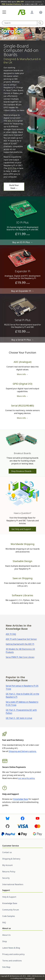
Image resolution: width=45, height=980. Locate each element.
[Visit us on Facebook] (23, 818)
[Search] (40, 23)
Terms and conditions (12, 961)
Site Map (6, 967)
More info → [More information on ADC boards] (23, 374)
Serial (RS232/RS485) (23, 406)
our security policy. (27, 778)
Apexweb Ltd (30, 978)
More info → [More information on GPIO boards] (23, 396)
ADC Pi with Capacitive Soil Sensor (21, 639)
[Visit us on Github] (8, 826)
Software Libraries (22, 595)
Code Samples (9, 916)
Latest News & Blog (11, 948)
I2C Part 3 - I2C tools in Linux (19, 718)
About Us (6, 935)
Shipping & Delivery (11, 859)
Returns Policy (9, 872)
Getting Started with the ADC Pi (20, 644)
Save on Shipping (23, 578)
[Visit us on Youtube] (38, 818)
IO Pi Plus (12, 168)
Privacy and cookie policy (13, 954)
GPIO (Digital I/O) (22, 384)
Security (6, 878)
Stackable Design (22, 561)
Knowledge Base (21, 799)
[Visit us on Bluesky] (8, 818)
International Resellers (13, 884)
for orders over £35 (22, 4)
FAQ (4, 923)
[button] (4, 12)
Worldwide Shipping (23, 544)
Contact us (7, 852)
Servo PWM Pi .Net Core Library (20, 657)
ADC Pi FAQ (11, 634)
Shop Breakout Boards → (22, 471)
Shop (5, 941)
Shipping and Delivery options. (23, 751)
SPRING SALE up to (21, 2)
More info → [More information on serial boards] (23, 418)
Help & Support (9, 897)
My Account (7, 865)
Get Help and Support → (22, 529)
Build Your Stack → (14, 187)
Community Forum (11, 910)
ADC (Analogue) (23, 362)
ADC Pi (11, 121)
